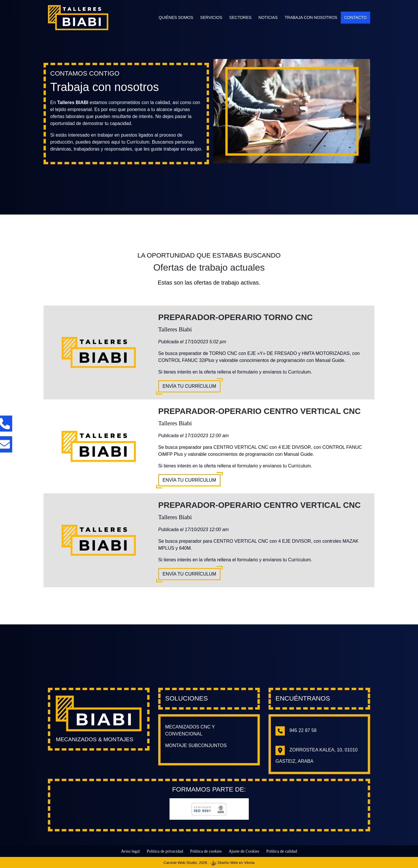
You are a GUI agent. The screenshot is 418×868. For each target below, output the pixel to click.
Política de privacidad (165, 851)
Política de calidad (282, 851)
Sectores (240, 17)
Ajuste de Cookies (244, 851)
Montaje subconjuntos (196, 745)
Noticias (268, 17)
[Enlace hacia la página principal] (99, 713)
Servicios (211, 17)
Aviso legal (130, 851)
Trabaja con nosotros (311, 17)
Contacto (355, 17)
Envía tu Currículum (189, 386)
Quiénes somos (176, 17)
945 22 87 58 (296, 730)
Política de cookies (206, 851)
